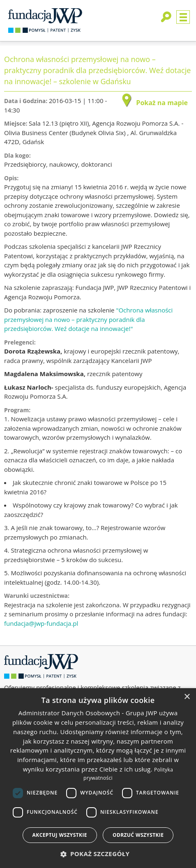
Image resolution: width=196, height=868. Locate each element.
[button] (98, 854)
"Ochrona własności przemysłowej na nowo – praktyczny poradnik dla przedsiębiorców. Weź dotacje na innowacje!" (88, 319)
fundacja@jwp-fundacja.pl (41, 623)
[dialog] (98, 778)
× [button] (187, 697)
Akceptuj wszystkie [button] (60, 835)
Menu (183, 17)
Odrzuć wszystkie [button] (138, 835)
